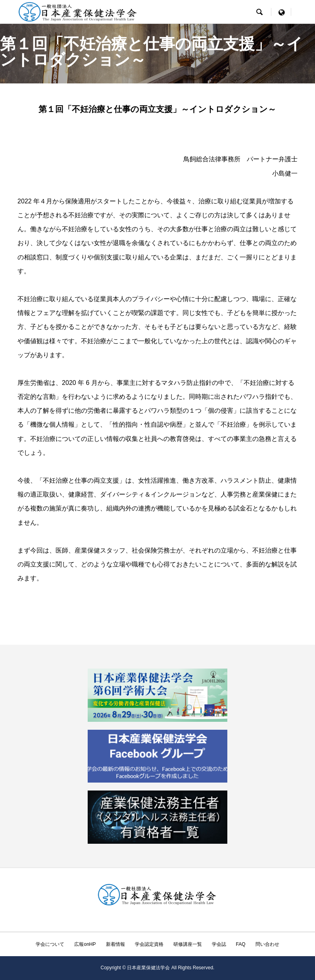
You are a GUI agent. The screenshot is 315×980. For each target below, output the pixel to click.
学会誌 (219, 944)
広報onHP (85, 944)
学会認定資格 (149, 944)
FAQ (241, 944)
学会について (50, 944)
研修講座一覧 (188, 944)
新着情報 (115, 944)
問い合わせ (267, 944)
